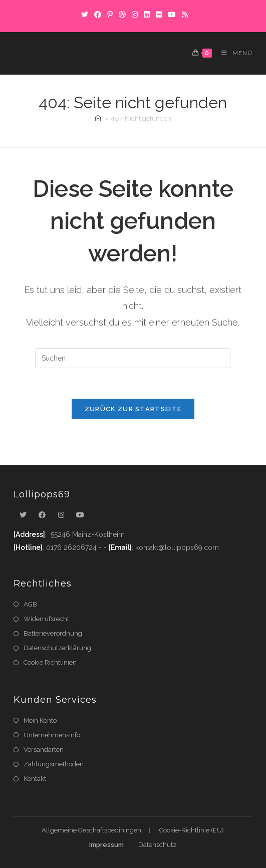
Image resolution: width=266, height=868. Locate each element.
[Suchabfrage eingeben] (133, 358)
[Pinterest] (110, 15)
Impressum (106, 845)
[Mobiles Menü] (233, 53)
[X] (85, 15)
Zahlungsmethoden (54, 764)
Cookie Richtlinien (50, 662)
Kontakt (35, 779)
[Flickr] (159, 15)
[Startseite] (98, 118)
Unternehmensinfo (52, 735)
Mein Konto (40, 720)
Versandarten (44, 750)
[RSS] (183, 15)
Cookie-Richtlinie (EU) (192, 830)
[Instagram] (135, 15)
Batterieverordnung (53, 633)
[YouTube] (172, 15)
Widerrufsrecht (46, 619)
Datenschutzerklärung (57, 648)
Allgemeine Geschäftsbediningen (91, 830)
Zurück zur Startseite (133, 409)
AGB (30, 604)
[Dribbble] (122, 15)
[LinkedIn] (147, 15)
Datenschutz (157, 845)
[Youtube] (80, 515)
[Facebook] (98, 15)
